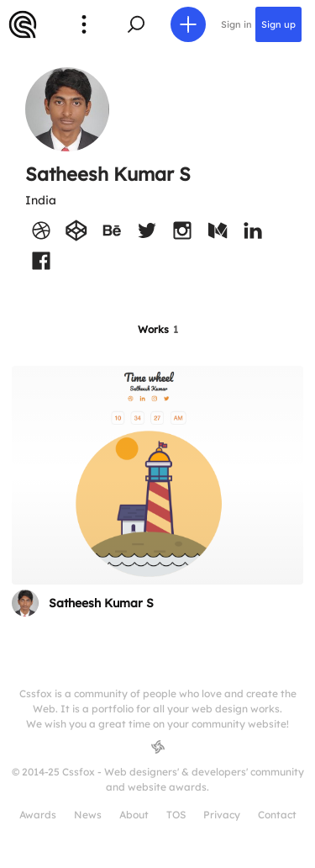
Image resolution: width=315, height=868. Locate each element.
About (134, 815)
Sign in (236, 24)
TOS (176, 815)
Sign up (278, 24)
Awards (38, 815)
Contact (277, 815)
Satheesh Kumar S (101, 603)
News (88, 815)
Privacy (222, 815)
